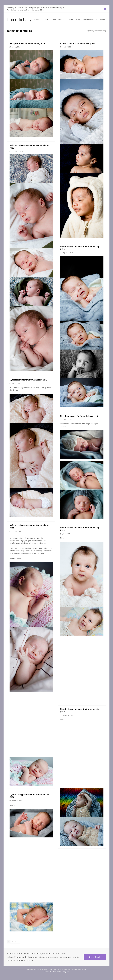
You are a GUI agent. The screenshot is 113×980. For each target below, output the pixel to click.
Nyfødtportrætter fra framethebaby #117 (28, 380)
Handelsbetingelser (63, 972)
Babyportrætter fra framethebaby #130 (78, 43)
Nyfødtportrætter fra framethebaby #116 (79, 416)
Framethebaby (19, 19)
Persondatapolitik (50, 972)
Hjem (89, 31)
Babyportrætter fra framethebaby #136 (27, 43)
